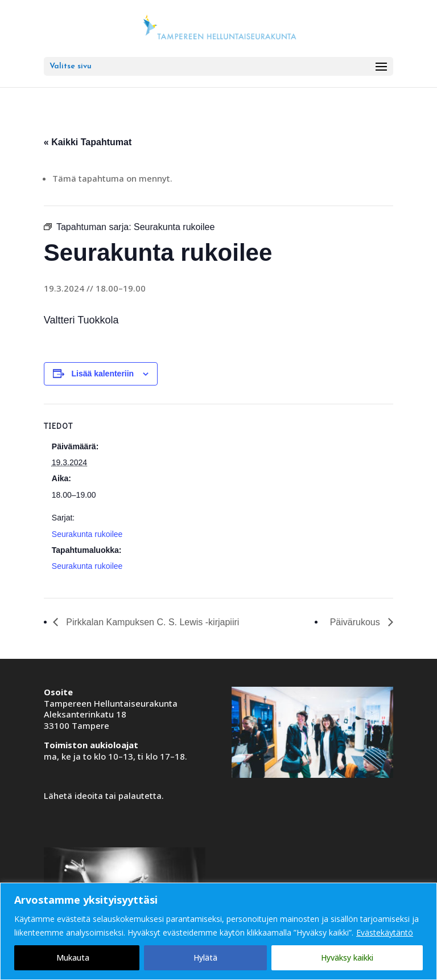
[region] (218, 931)
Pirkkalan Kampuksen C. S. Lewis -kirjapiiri (152, 622)
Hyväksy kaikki (347, 958)
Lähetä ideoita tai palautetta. (104, 796)
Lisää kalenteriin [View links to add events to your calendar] (102, 374)
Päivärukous (356, 622)
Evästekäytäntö (385, 932)
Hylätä (205, 958)
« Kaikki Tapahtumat (88, 142)
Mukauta (73, 958)
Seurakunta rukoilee (87, 534)
